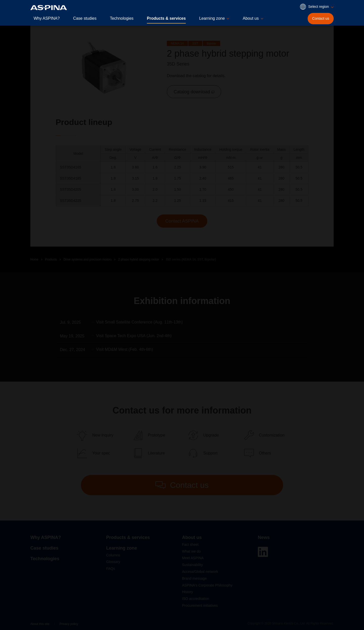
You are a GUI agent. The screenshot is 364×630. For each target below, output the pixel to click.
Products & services (166, 18)
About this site (40, 624)
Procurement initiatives (200, 605)
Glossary (113, 562)
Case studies (85, 18)
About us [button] (251, 18)
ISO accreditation (196, 599)
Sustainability (192, 565)
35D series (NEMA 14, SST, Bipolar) (191, 259)
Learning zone (122, 548)
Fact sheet (190, 545)
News (264, 537)
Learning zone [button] (212, 18)
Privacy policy (69, 624)
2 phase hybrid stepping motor (138, 259)
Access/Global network (200, 572)
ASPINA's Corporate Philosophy (207, 585)
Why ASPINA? (47, 18)
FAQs (111, 569)
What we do (191, 551)
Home (34, 259)
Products (51, 259)
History (188, 592)
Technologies (122, 18)
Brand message (194, 578)
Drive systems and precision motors (87, 259)
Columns (113, 555)
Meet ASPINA (193, 558)
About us (192, 537)
